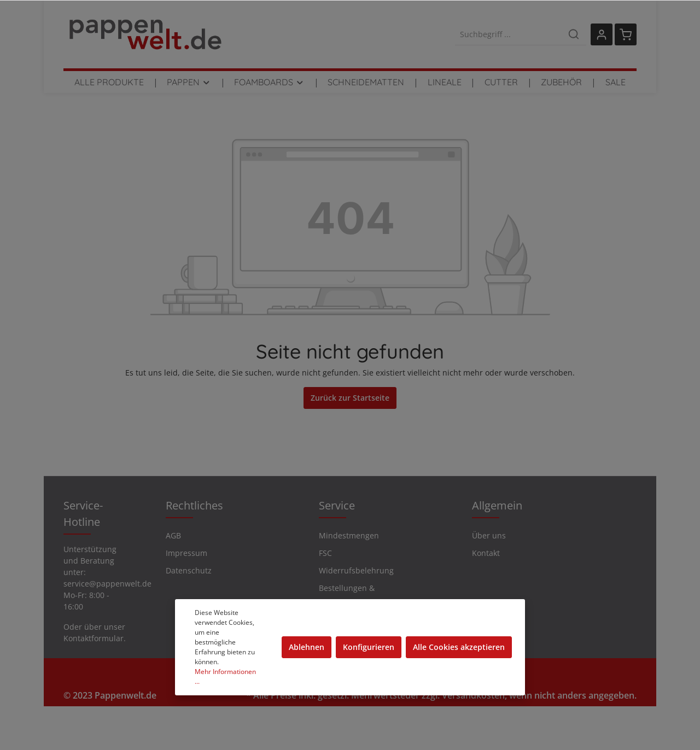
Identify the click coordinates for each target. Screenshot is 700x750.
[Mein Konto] (602, 34)
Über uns (489, 535)
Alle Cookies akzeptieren (459, 647)
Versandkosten (473, 695)
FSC (325, 553)
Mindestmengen (349, 535)
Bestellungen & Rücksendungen (348, 596)
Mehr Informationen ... (225, 676)
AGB (173, 535)
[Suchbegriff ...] (508, 34)
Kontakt (486, 553)
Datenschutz (189, 570)
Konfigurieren (369, 647)
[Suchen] (574, 34)
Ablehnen (307, 647)
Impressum (186, 553)
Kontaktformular (94, 638)
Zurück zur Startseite (350, 398)
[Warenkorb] (626, 34)
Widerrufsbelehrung (356, 570)
